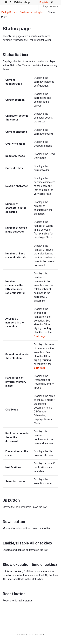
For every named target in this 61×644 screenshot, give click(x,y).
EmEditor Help (20, 2)
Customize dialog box (32, 12)
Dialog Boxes (9, 12)
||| (6, 3)
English (44, 3)
